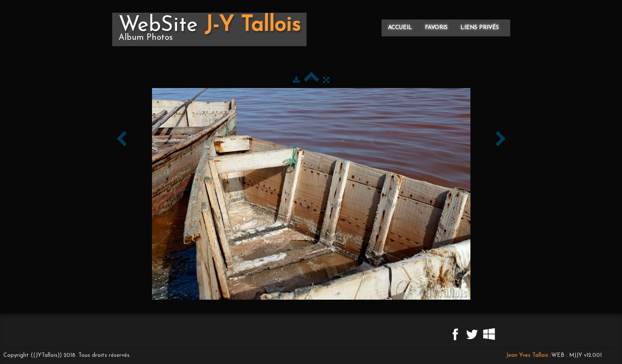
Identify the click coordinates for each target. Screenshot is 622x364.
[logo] (209, 29)
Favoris (436, 28)
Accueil (400, 28)
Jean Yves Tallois (527, 355)
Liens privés (480, 28)
